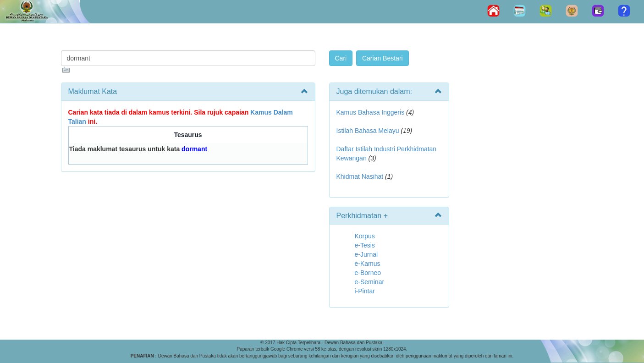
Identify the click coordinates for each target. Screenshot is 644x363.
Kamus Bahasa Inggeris (371, 112)
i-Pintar (365, 291)
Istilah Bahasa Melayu (368, 131)
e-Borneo (368, 273)
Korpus (365, 236)
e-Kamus (368, 264)
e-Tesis (365, 245)
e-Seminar (370, 282)
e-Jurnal (366, 254)
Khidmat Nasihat (360, 176)
